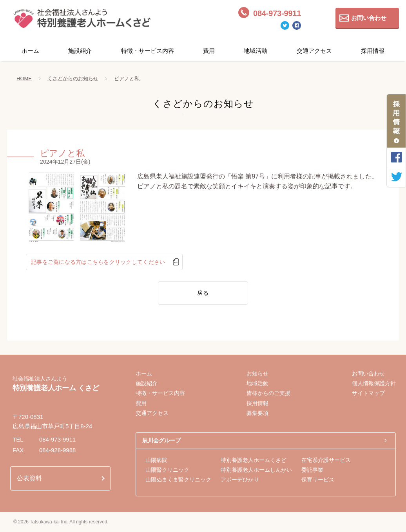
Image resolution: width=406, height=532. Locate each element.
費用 (209, 51)
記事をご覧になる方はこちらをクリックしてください (97, 262)
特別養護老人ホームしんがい (256, 470)
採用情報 (373, 51)
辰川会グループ (161, 440)
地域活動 (256, 51)
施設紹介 (80, 51)
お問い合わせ (369, 18)
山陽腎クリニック (167, 470)
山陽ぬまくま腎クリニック (178, 480)
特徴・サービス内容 (148, 51)
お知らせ (257, 373)
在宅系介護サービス (326, 460)
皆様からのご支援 (268, 393)
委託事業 (312, 470)
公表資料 (29, 478)
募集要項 (257, 413)
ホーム (30, 51)
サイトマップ (368, 393)
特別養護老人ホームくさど (254, 460)
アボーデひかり (240, 480)
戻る (203, 293)
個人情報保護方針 (374, 383)
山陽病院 (156, 460)
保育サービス (318, 480)
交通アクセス (314, 51)
